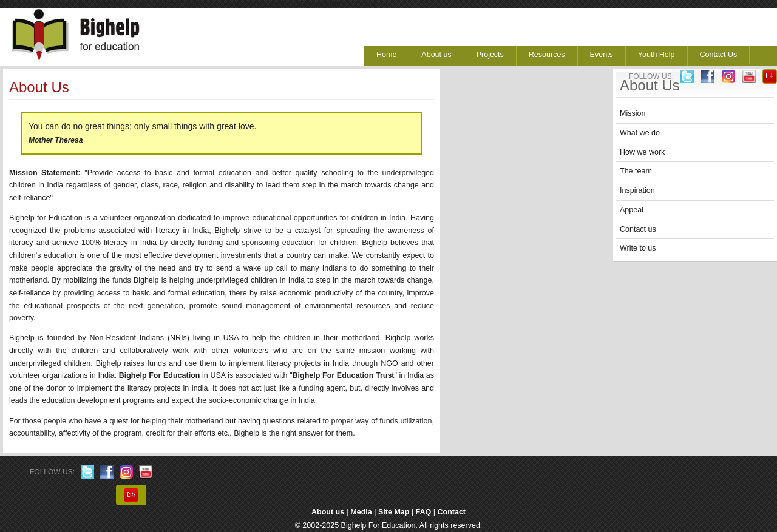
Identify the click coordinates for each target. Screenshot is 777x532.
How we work (642, 152)
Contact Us (719, 55)
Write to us (638, 248)
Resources (547, 55)
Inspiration (637, 190)
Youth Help (657, 55)
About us (436, 55)
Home (386, 55)
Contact (452, 512)
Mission (633, 113)
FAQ (424, 512)
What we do (640, 133)
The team (636, 171)
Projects (490, 55)
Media (361, 512)
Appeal (632, 210)
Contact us (638, 229)
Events (602, 55)
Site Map (394, 512)
